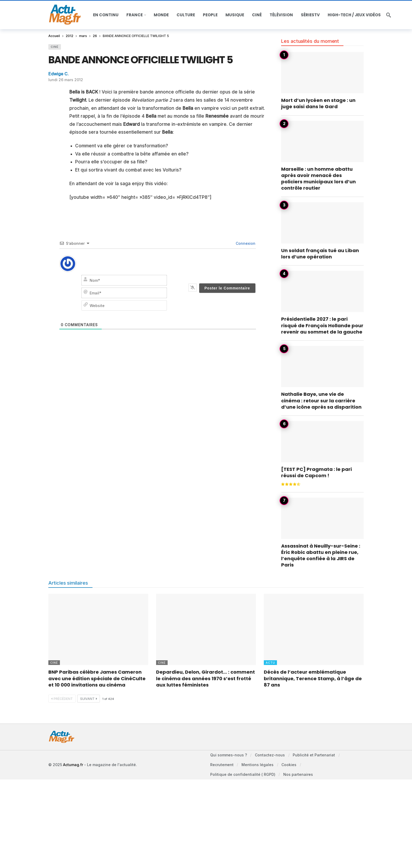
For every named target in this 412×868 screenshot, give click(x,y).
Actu (270, 663)
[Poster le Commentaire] (227, 288)
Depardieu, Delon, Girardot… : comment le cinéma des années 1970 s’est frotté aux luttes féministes (205, 678)
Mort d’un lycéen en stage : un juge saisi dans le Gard (318, 103)
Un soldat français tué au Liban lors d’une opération (320, 254)
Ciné (55, 47)
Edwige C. (58, 74)
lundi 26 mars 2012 (66, 80)
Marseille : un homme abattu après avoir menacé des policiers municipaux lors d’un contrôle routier (318, 179)
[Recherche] (389, 15)
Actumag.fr (73, 766)
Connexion (245, 243)
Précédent (62, 699)
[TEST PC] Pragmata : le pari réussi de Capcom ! (316, 472)
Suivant (89, 699)
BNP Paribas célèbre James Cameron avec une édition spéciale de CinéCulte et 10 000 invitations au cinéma (97, 678)
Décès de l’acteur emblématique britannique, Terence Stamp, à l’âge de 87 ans (313, 678)
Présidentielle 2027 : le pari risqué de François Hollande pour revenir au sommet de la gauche (322, 325)
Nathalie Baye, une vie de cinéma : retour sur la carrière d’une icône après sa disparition (321, 401)
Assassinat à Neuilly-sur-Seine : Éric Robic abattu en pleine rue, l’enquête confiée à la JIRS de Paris (321, 555)
